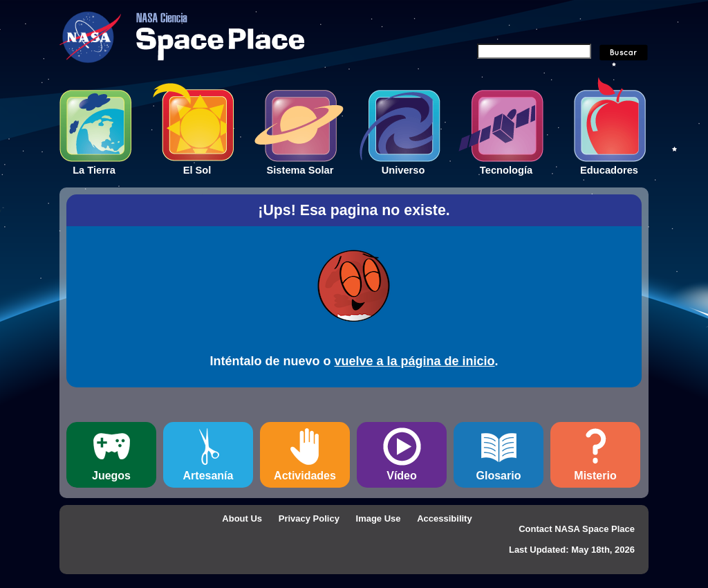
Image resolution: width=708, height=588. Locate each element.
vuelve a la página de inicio (414, 361)
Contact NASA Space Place (577, 529)
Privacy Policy (309, 518)
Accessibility (445, 518)
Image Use (379, 518)
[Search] (534, 51)
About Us (242, 518)
